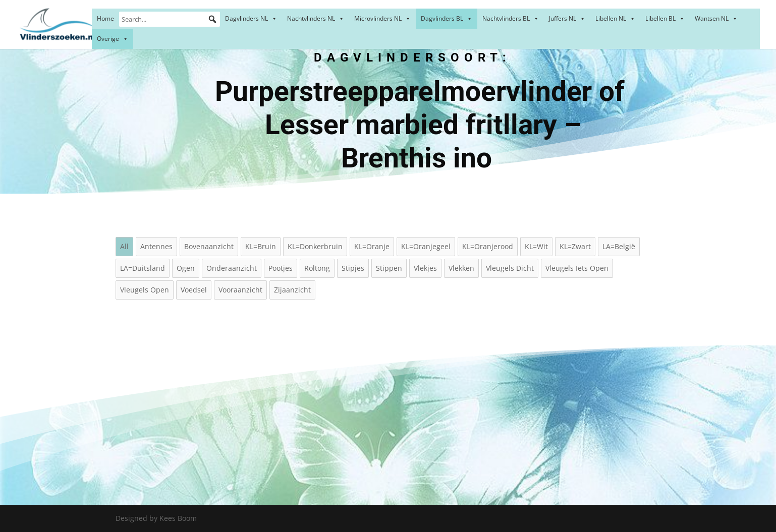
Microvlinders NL (382, 18)
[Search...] (170, 19)
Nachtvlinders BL (511, 18)
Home (105, 18)
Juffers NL (567, 18)
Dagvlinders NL (251, 18)
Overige (113, 39)
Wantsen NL (716, 18)
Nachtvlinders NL (316, 18)
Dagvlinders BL (447, 18)
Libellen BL (665, 18)
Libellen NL (615, 18)
